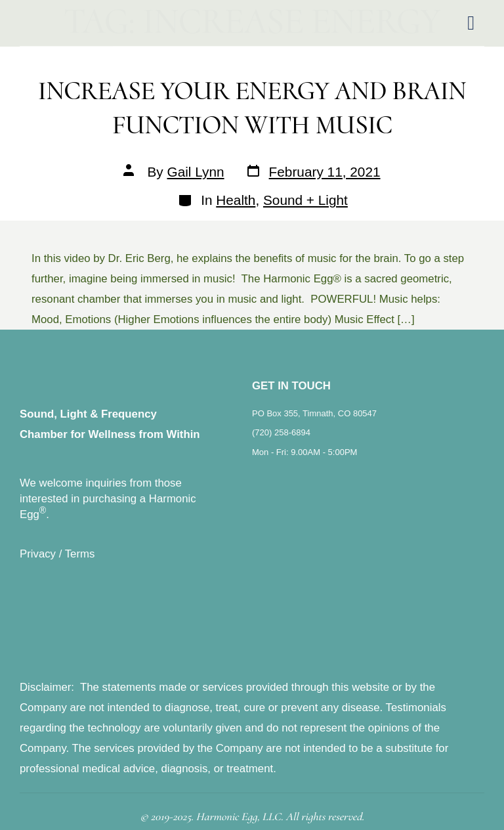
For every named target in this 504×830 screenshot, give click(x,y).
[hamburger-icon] (471, 23)
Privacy (38, 554)
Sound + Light (305, 200)
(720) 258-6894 (281, 432)
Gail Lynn (196, 172)
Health (236, 200)
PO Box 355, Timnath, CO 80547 (314, 413)
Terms (80, 554)
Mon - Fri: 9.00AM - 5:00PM (304, 452)
